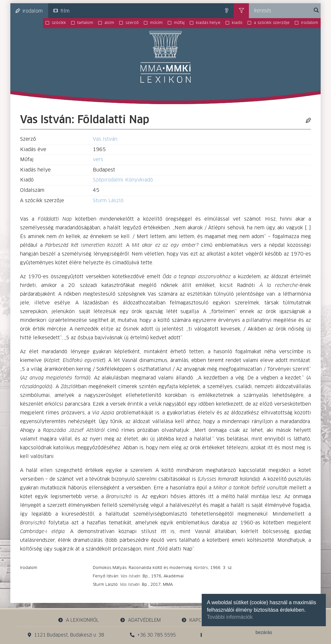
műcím (156, 23)
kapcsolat (198, 620)
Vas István (105, 139)
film (61, 11)
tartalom (85, 23)
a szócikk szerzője (272, 23)
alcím (109, 23)
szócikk (59, 23)
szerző (132, 23)
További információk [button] (230, 617)
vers (98, 160)
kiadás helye (208, 23)
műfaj (179, 23)
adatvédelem (140, 620)
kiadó (237, 23)
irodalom (29, 11)
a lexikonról (79, 620)
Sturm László (108, 201)
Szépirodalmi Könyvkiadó (123, 180)
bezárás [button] (264, 632)
